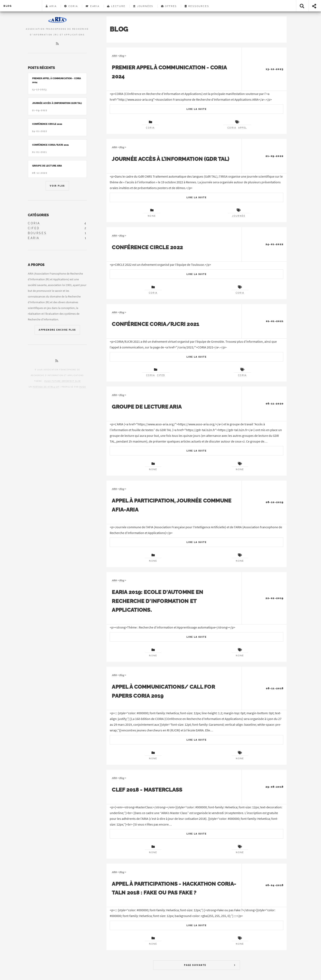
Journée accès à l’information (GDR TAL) (170, 159)
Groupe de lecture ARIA (147, 407)
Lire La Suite (197, 109)
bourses (37, 233)
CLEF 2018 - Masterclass (147, 790)
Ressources (197, 6)
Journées (143, 6)
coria (34, 223)
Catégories (38, 215)
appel (243, 128)
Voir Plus (57, 186)
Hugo (83, 387)
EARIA (93, 6)
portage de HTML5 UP (46, 387)
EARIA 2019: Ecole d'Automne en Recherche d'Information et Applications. (157, 601)
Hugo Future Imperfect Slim (63, 381)
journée (239, 216)
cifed (34, 228)
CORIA (71, 6)
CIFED (161, 375)
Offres (169, 6)
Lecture (116, 6)
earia (34, 238)
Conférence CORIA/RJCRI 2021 (155, 324)
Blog (8, 6)
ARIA (51, 6)
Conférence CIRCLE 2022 (147, 247)
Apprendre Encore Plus (57, 330)
